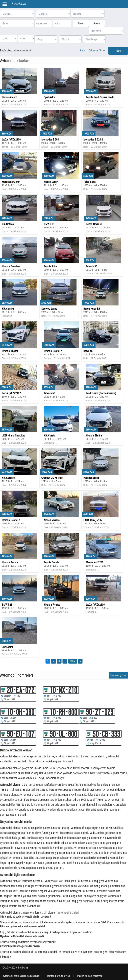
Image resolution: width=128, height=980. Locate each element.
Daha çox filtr (97, 51)
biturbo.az (19, 4)
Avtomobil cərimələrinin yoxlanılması (21, 976)
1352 (73, 661)
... (65, 661)
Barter (81, 23)
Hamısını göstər (118, 675)
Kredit (97, 23)
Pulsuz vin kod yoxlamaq (90, 976)
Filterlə (118, 51)
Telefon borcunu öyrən (58, 976)
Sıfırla (82, 51)
